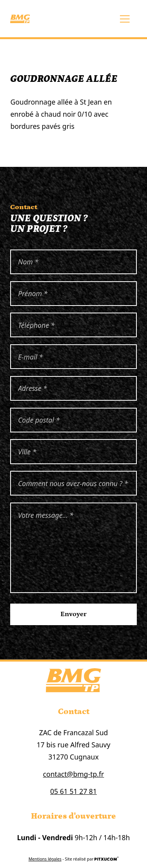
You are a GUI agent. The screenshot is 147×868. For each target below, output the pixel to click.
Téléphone (10, 313)
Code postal (10, 408)
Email (10, 344)
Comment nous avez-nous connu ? (10, 471)
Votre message (10, 503)
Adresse (10, 376)
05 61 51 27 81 (73, 791)
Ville (10, 439)
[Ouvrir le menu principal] (125, 19)
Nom (10, 250)
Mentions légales (45, 859)
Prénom (10, 281)
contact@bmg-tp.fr (74, 774)
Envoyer (73, 614)
